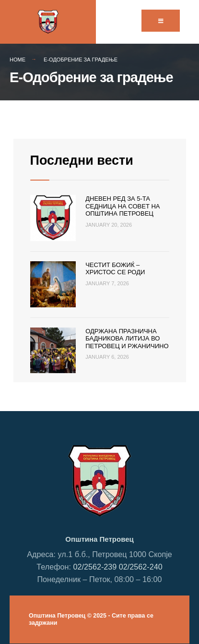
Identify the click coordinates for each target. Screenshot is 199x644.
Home (18, 60)
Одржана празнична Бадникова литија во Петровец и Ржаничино (127, 339)
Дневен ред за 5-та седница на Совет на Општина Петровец (123, 206)
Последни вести (82, 160)
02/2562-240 (141, 567)
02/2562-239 (95, 567)
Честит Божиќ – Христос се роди (115, 269)
